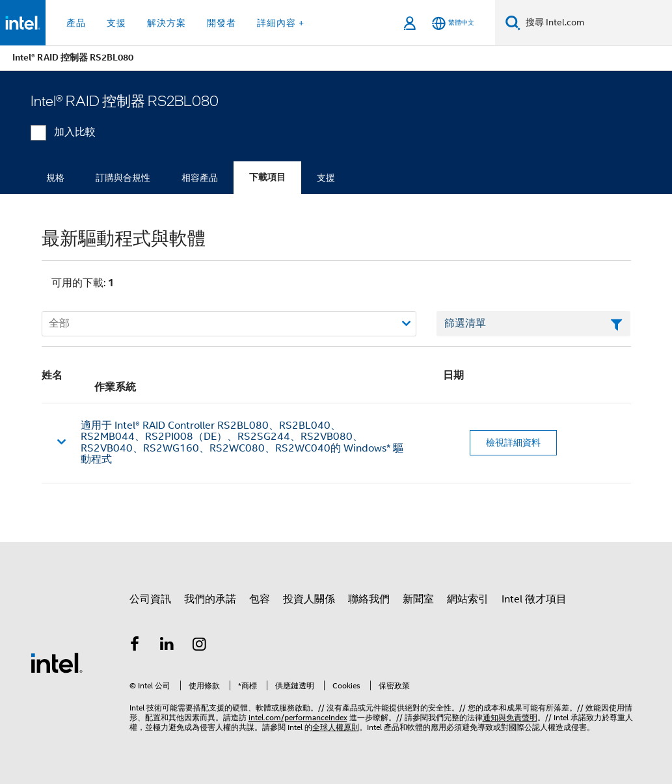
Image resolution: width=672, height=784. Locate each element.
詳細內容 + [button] (281, 23)
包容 (260, 599)
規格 (55, 178)
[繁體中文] (453, 23)
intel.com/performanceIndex (298, 717)
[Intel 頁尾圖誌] (57, 662)
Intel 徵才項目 (534, 599)
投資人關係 (309, 599)
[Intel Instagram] (200, 646)
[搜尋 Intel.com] (596, 23)
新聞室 (418, 599)
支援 (326, 178)
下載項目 (267, 177)
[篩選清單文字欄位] (534, 324)
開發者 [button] (222, 23)
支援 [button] (116, 23)
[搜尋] (513, 22)
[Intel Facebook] (135, 646)
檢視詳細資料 (513, 442)
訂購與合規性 (123, 178)
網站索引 (468, 599)
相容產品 (200, 178)
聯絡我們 (369, 599)
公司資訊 (150, 599)
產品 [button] (76, 23)
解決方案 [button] (167, 23)
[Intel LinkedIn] (167, 646)
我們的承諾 (210, 599)
